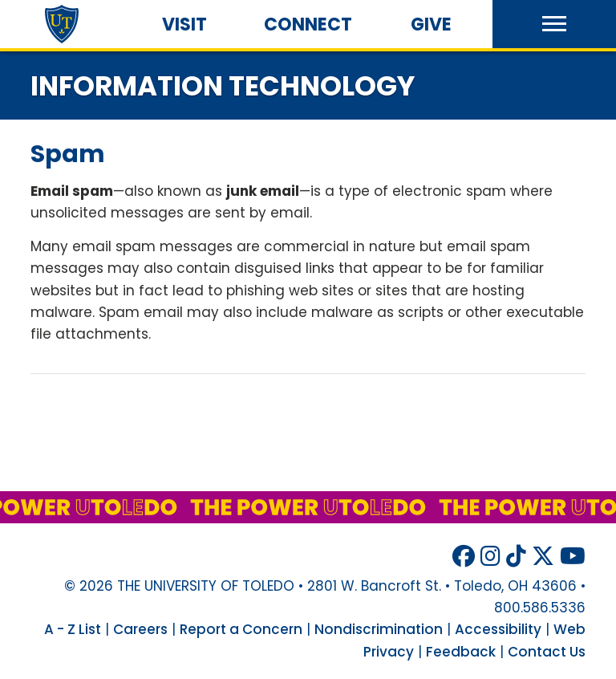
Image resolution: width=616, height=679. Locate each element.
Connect (308, 24)
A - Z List (73, 629)
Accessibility (498, 629)
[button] (554, 24)
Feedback (461, 652)
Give (431, 24)
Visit (184, 24)
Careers (140, 629)
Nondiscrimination (379, 629)
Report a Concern (241, 629)
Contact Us (547, 652)
